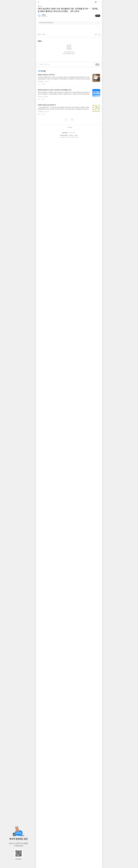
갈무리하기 (96, 34)
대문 (96, 2)
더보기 (99, 2)
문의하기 (76, 135)
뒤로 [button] (39, 2)
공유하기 (99, 34)
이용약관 (71, 135)
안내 (98, 23)
